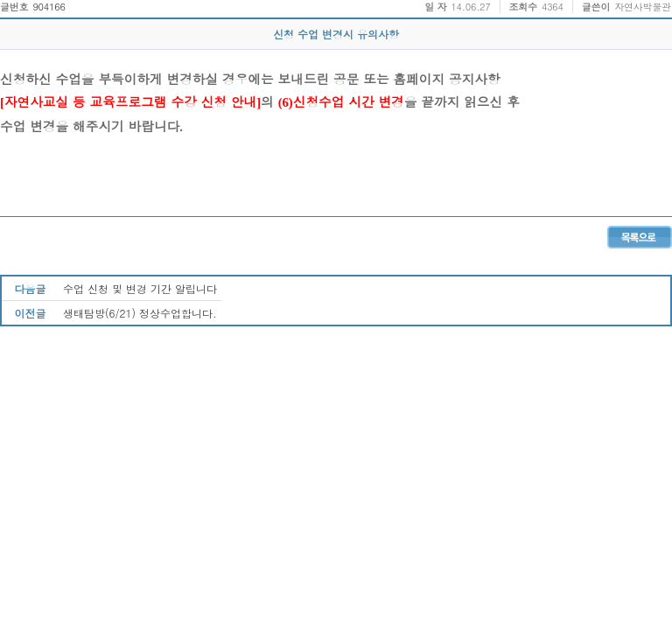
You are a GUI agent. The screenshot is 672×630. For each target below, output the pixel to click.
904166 (49, 7)
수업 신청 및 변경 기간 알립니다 (140, 288)
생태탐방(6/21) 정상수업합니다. (140, 313)
